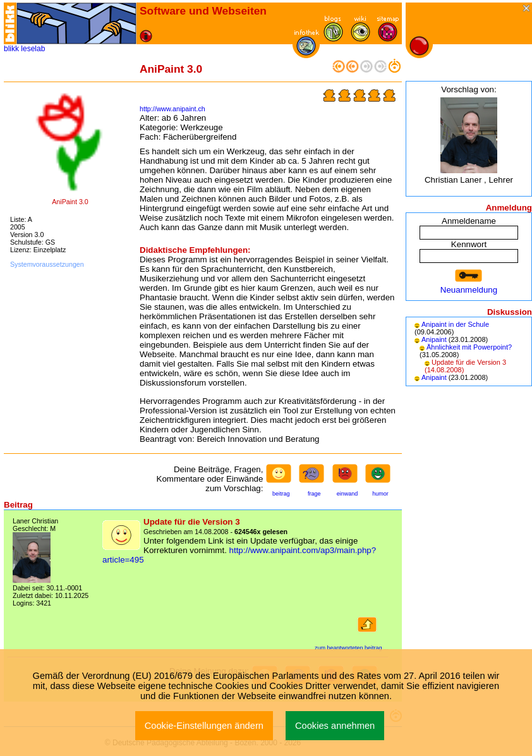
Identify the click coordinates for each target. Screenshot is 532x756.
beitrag (281, 494)
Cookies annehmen (335, 726)
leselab (33, 49)
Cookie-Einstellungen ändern (204, 726)
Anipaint (434, 339)
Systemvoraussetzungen (47, 264)
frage (314, 494)
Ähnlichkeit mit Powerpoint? (469, 347)
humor (380, 494)
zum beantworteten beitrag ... (352, 648)
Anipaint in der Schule (455, 324)
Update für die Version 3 (469, 362)
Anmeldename (469, 221)
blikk (11, 49)
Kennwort (469, 244)
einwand (348, 494)
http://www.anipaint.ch (172, 109)
